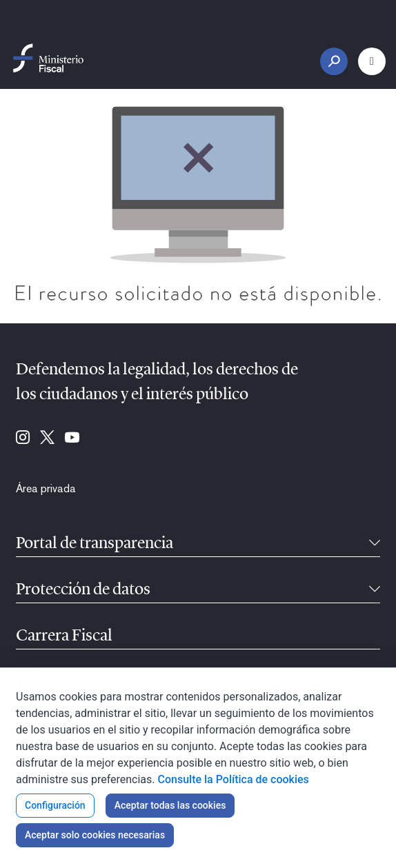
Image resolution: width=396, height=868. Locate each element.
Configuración (55, 805)
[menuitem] (46, 489)
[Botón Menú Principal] (372, 61)
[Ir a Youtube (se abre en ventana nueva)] (72, 438)
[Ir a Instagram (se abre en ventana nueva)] (23, 438)
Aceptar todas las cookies (170, 805)
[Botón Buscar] (334, 61)
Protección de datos (83, 590)
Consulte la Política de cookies (234, 779)
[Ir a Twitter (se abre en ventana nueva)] (47, 438)
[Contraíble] (375, 544)
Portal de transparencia (95, 544)
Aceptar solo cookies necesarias (95, 835)
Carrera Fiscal (64, 636)
